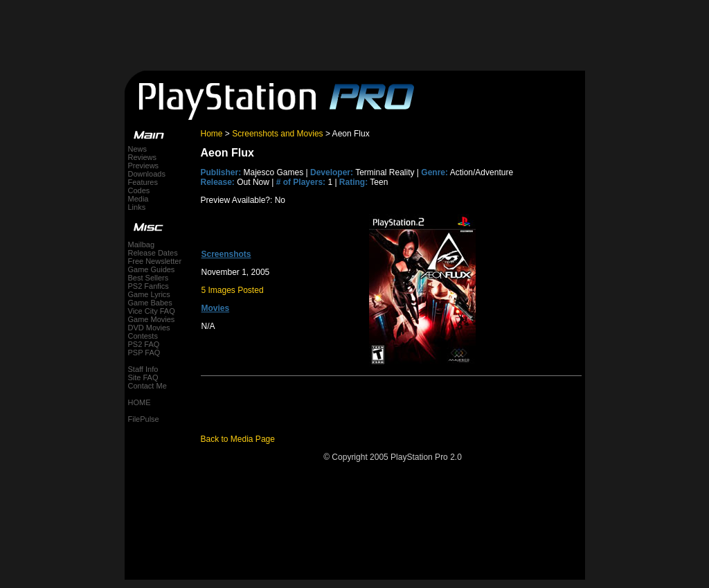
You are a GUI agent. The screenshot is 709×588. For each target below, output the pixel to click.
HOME (140, 402)
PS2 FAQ (144, 344)
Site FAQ (143, 377)
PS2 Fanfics (149, 286)
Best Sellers (149, 278)
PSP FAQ (144, 353)
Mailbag (142, 244)
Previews (144, 166)
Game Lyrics (149, 294)
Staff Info (143, 369)
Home (212, 134)
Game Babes (150, 303)
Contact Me (147, 386)
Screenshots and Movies (277, 134)
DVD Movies (149, 328)
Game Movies (152, 319)
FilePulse (144, 419)
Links (137, 207)
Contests (143, 336)
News (138, 149)
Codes (139, 190)
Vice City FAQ (152, 311)
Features (143, 182)
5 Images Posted (233, 290)
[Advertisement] (354, 31)
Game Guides (152, 269)
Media (138, 199)
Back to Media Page (238, 439)
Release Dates (153, 253)
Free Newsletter (155, 261)
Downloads (147, 174)
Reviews (143, 157)
